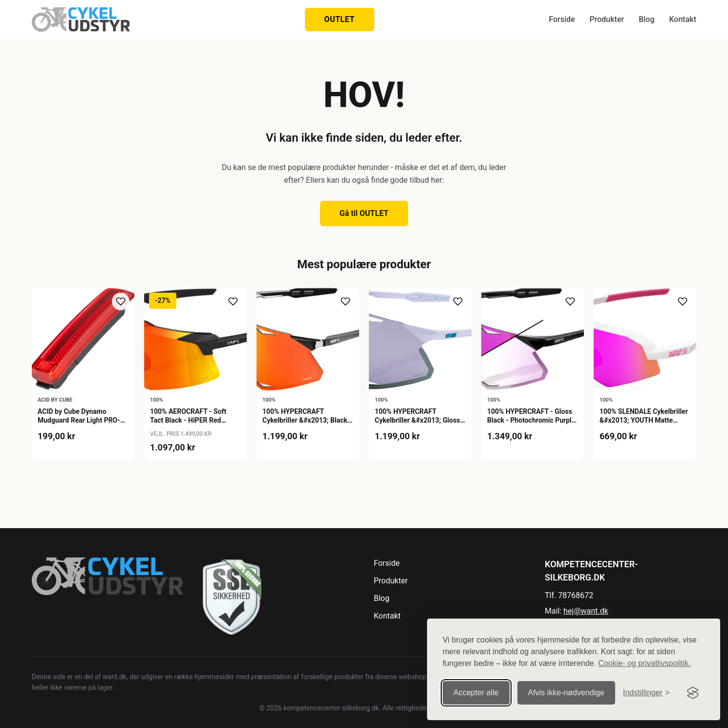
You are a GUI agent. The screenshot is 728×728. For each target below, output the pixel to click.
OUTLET (340, 19)
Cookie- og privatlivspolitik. (644, 657)
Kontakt (683, 19)
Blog (646, 19)
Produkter (607, 19)
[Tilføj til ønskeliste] (121, 301)
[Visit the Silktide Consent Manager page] (693, 686)
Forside (562, 19)
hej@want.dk (586, 611)
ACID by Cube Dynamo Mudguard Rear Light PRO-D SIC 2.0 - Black (81, 420)
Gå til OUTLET (364, 213)
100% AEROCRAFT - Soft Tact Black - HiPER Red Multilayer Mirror (188, 420)
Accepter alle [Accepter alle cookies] (476, 686)
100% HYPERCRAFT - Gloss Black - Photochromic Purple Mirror (531, 420)
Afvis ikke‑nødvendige (567, 686)
